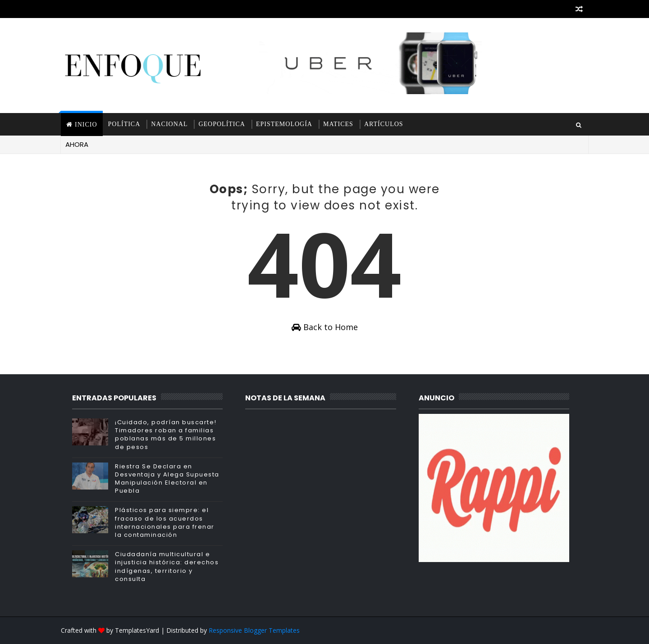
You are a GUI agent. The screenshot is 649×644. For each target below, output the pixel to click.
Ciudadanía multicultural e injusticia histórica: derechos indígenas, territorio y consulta (167, 567)
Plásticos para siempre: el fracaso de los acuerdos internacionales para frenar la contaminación (165, 522)
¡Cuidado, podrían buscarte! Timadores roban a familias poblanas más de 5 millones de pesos (166, 435)
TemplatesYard (137, 630)
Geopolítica (222, 124)
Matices (338, 124)
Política (124, 124)
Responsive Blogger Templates (254, 630)
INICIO (86, 125)
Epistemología (284, 124)
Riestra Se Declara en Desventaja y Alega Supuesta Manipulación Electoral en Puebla (167, 479)
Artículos (384, 124)
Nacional (169, 124)
